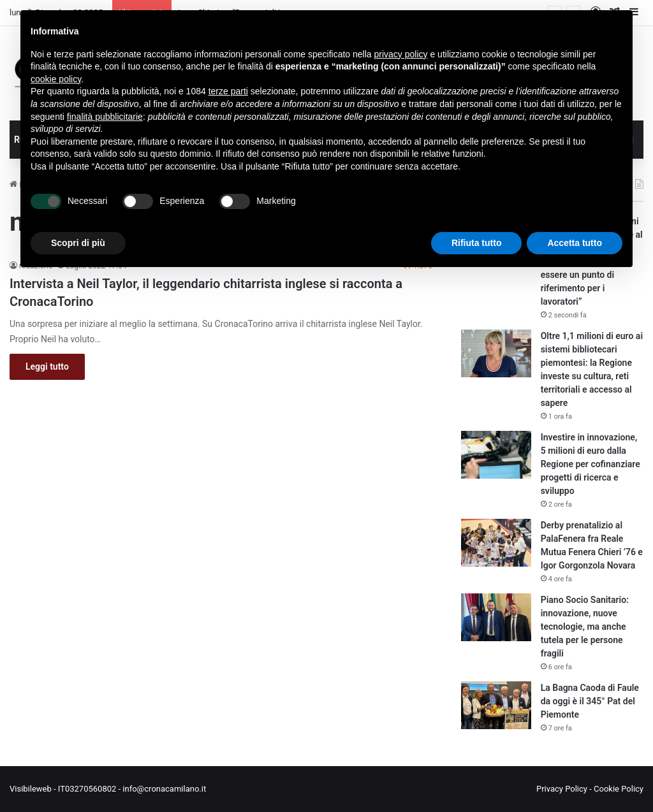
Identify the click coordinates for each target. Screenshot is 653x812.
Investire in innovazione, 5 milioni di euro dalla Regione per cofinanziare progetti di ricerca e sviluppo (591, 464)
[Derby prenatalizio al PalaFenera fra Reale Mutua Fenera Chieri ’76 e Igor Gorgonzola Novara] (496, 543)
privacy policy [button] (401, 54)
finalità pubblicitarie (105, 117)
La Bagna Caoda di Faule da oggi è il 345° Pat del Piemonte (590, 701)
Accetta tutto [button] (575, 243)
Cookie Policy (619, 789)
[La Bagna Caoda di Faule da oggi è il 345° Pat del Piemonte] (496, 705)
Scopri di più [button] (78, 243)
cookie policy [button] (56, 79)
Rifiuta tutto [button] (477, 243)
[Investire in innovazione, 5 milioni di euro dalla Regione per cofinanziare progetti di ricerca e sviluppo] (496, 455)
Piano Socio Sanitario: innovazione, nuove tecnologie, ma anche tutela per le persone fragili (585, 627)
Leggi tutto (47, 366)
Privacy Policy (562, 789)
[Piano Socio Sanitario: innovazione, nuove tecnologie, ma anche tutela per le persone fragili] (496, 617)
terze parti (228, 91)
